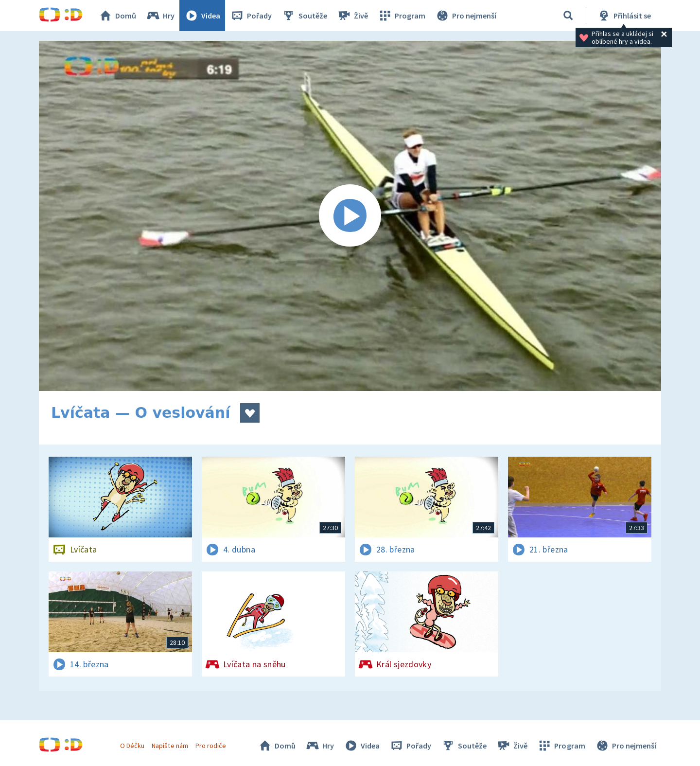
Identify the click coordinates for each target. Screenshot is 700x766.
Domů (117, 16)
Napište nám (170, 746)
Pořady (251, 16)
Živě (352, 16)
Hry (160, 16)
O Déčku (132, 746)
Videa (202, 16)
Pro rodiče (211, 746)
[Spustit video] (350, 216)
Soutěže (304, 16)
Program (402, 16)
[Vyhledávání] (568, 16)
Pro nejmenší (466, 16)
